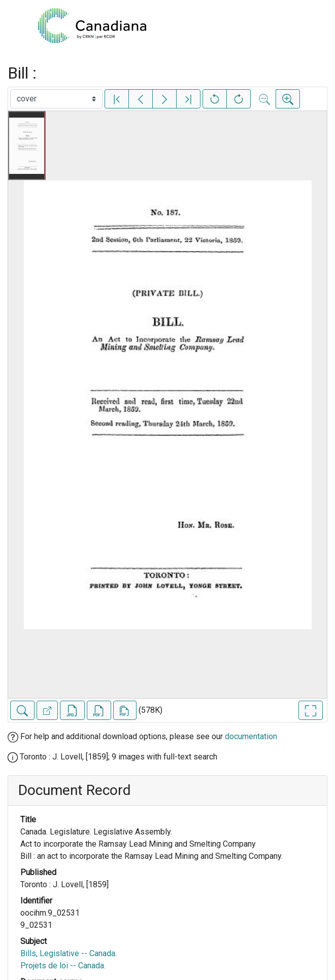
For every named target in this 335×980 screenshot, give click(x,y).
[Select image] (56, 99)
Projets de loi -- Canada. (63, 966)
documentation (251, 736)
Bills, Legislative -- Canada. (69, 953)
